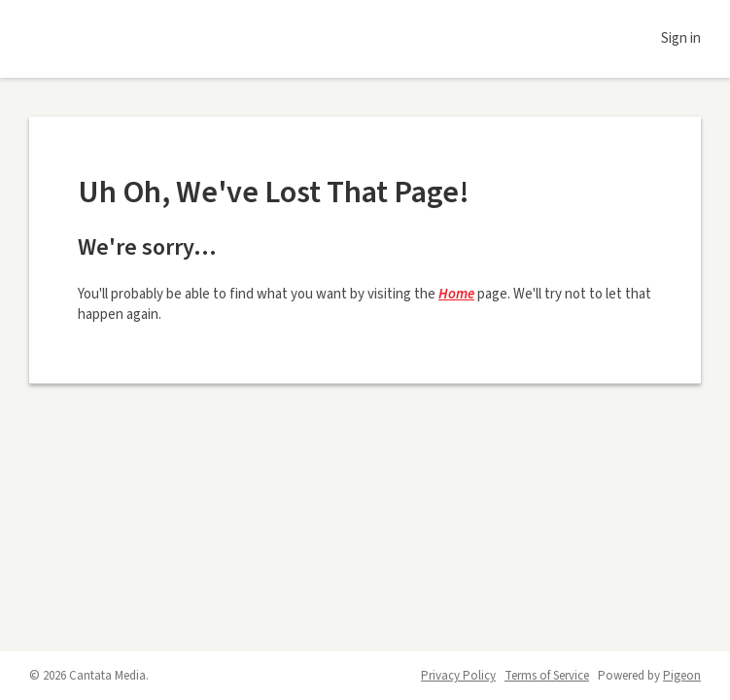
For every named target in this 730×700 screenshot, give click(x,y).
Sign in (681, 38)
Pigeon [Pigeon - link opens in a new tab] (682, 676)
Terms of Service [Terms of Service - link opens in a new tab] (547, 676)
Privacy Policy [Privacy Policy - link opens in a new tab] (458, 676)
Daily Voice (117, 39)
